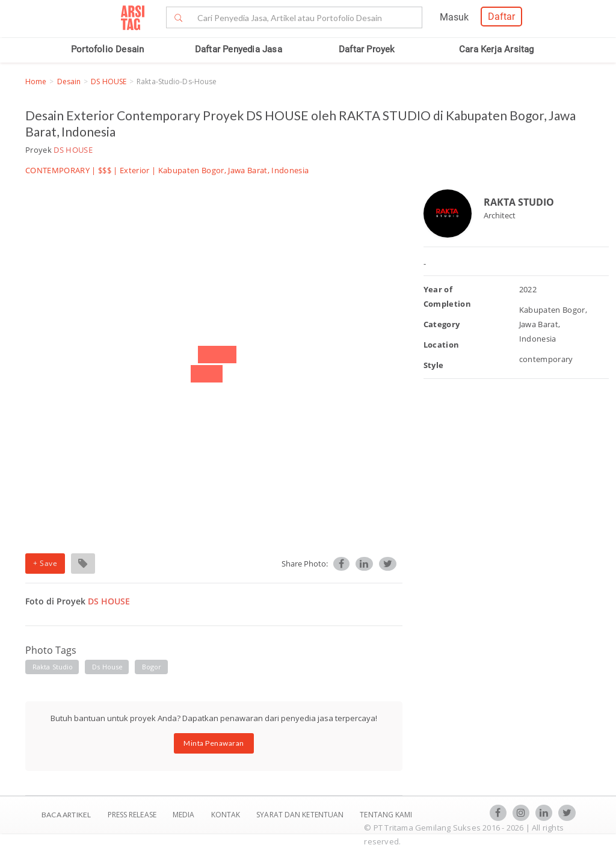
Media (185, 815)
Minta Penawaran (214, 743)
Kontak (227, 815)
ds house (107, 667)
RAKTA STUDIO (519, 202)
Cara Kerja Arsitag (497, 49)
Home (36, 81)
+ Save (45, 563)
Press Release (132, 815)
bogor (152, 667)
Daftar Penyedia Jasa (239, 49)
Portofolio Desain (107, 49)
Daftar (501, 17)
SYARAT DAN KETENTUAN (301, 815)
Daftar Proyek (367, 49)
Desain (69, 81)
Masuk (454, 17)
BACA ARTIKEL (66, 815)
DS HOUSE (109, 81)
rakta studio (53, 667)
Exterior (135, 170)
